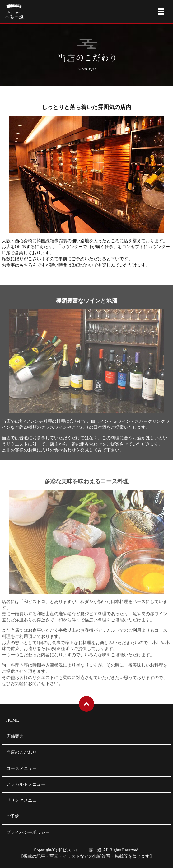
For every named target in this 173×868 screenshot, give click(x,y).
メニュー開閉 (161, 12)
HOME (13, 720)
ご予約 (13, 816)
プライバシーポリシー (28, 832)
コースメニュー (21, 769)
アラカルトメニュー (26, 784)
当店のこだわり (21, 752)
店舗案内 (15, 736)
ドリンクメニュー (24, 800)
